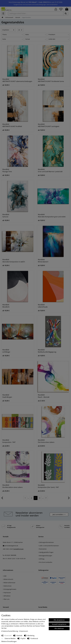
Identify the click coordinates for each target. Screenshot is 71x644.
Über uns (6, 599)
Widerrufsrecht (8, 579)
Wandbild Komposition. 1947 (9, 441)
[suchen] (66, 13)
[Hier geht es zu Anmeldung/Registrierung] (56, 9)
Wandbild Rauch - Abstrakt (44, 396)
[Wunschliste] (61, 9)
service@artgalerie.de (11, 546)
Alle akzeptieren (59, 620)
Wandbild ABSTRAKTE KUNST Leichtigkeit (49, 125)
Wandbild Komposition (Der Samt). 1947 (48, 486)
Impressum (7, 593)
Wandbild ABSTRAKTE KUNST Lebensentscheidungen (17, 80)
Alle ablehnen (59, 628)
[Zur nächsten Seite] (69, 499)
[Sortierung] (9, 30)
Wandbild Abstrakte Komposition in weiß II (14, 261)
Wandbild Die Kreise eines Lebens (46, 441)
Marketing (31, 636)
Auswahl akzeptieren (59, 624)
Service (41, 537)
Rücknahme (42, 549)
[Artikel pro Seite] (21, 30)
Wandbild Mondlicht (6, 306)
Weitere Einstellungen (9, 641)
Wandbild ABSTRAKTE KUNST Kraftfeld (12, 125)
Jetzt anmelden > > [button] (59, 514)
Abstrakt (18, 17)
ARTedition (7, 596)
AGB (5, 576)
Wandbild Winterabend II (43, 261)
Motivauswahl (9, 17)
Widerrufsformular (9, 583)
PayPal (23, 638)
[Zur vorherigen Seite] (2, 499)
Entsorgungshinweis (10, 589)
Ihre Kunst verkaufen (45, 562)
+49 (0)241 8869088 (10, 555)
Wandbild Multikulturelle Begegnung (47, 351)
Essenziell (8, 636)
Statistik (19, 636)
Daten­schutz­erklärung (10, 631)
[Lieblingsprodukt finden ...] (36, 13)
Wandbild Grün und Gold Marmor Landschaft (50, 170)
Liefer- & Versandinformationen (49, 546)
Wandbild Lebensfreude (43, 306)
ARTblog (41, 559)
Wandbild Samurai (6, 216)
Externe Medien (10, 638)
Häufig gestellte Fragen (46, 552)
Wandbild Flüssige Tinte (7, 170)
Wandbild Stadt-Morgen (7, 396)
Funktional (34, 638)
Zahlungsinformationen (46, 542)
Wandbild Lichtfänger (6, 351)
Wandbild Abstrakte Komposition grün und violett (52, 216)
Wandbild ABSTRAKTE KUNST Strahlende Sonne (51, 80)
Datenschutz (7, 586)
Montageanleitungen (45, 556)
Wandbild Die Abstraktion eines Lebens (13, 486)
